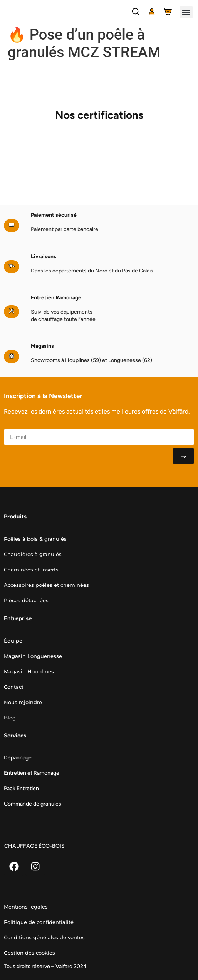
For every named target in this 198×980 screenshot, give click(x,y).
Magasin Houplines (29, 671)
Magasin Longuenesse (33, 656)
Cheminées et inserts (31, 570)
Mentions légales (26, 907)
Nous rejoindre (23, 702)
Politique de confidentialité (39, 922)
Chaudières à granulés (33, 554)
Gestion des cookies (29, 953)
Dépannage (18, 758)
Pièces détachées (26, 600)
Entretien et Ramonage (32, 773)
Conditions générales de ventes (44, 937)
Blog (10, 718)
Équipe (13, 641)
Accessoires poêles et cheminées (46, 585)
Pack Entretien (21, 788)
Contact (14, 687)
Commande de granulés (33, 804)
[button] (186, 12)
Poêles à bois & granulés (35, 539)
